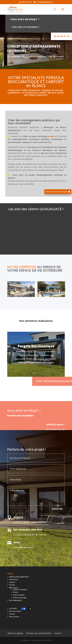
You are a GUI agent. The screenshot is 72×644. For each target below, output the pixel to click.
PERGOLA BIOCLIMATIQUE (19, 577)
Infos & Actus (14, 617)
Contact (12, 614)
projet (51, 136)
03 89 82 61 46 (58, 36)
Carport (12, 582)
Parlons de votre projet (57, 192)
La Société (13, 608)
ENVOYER (57, 509)
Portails (12, 585)
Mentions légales (15, 633)
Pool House (13, 579)
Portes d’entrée (19, 595)
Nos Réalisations (15, 600)
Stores (15, 592)
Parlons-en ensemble (39, 27)
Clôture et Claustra (20, 590)
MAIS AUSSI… (14, 588)
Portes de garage (20, 598)
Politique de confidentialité (39, 633)
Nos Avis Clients (15, 611)
